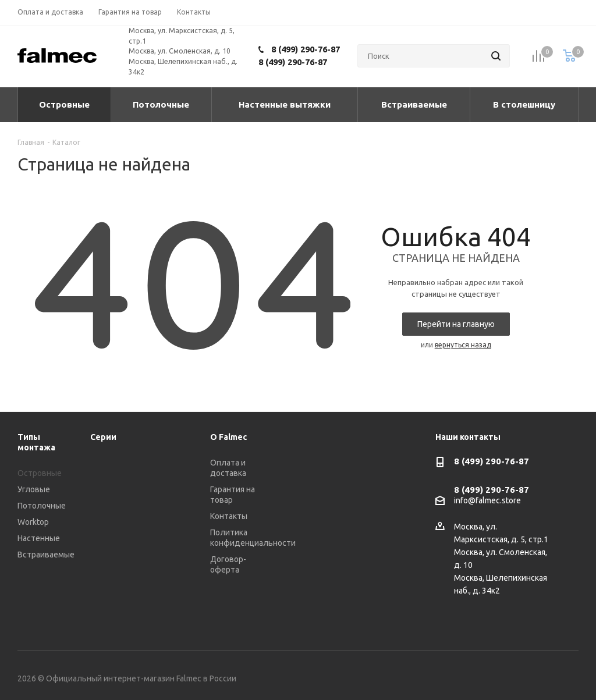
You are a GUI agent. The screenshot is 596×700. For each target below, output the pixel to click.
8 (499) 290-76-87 (306, 49)
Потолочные (42, 506)
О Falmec (228, 437)
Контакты (229, 516)
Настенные (39, 538)
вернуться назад (463, 345)
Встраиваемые (46, 555)
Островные (40, 473)
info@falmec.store (487, 501)
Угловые (34, 489)
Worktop (33, 522)
